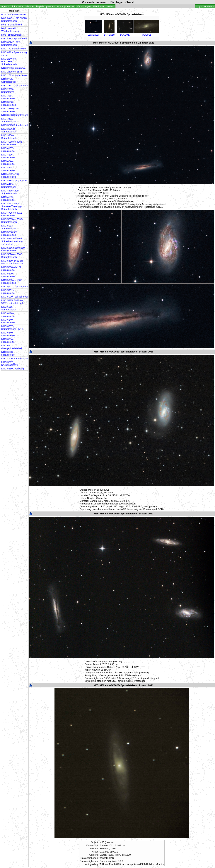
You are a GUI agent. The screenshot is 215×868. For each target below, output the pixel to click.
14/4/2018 (109, 33)
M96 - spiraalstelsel (12, 35)
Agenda (5, 6)
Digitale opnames (45, 6)
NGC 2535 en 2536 (12, 72)
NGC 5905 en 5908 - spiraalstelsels (12, 281)
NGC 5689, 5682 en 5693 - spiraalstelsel (12, 262)
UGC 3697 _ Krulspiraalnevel (10, 364)
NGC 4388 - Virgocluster (14, 180)
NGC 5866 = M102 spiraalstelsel (11, 269)
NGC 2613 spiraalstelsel (14, 75)
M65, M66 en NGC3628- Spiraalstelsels (14, 20)
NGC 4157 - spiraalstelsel (8, 150)
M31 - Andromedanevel (14, 14)
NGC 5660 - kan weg (12, 369)
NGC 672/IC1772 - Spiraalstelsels (11, 44)
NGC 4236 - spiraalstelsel (8, 156)
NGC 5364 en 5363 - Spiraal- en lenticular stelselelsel (12, 241)
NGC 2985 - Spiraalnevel (8, 91)
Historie (30, 6)
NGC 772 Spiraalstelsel (14, 49)
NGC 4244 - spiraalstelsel (8, 162)
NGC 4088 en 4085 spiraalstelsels (12, 143)
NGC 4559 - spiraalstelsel (8, 198)
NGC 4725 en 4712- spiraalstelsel (12, 214)
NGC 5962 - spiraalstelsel (8, 292)
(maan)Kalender (66, 6)
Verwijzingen (84, 6)
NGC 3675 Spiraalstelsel (14, 125)
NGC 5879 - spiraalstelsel (8, 275)
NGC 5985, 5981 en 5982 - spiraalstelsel (12, 302)
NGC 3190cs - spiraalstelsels (9, 103)
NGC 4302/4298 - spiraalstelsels (11, 175)
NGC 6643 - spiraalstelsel (8, 353)
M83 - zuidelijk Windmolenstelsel (11, 30)
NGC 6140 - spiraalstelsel (8, 321)
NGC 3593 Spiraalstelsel (14, 115)
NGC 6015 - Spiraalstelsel (8, 308)
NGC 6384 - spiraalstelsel (8, 340)
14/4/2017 (125, 33)
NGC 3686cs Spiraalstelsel (8, 130)
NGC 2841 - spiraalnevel (14, 85)
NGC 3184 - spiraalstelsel (8, 97)
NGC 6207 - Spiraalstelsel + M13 (12, 328)
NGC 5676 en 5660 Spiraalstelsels (12, 256)
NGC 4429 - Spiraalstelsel (8, 186)
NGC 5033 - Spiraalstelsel (8, 227)
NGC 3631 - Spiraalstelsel (8, 120)
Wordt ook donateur (104, 6)
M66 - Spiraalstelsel (12, 25)
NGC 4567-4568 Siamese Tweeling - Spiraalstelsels (12, 206)
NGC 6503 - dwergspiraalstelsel (12, 347)
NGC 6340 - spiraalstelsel (8, 334)
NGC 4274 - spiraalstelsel (8, 169)
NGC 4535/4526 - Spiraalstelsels (11, 192)
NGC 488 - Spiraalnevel (14, 38)
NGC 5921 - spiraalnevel (14, 287)
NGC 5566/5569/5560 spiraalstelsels (13, 249)
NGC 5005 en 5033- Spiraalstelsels (12, 221)
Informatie (18, 6)
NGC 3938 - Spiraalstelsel (8, 137)
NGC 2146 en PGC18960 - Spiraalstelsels (9, 62)
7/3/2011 (147, 33)
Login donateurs (205, 6)
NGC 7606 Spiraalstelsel (14, 358)
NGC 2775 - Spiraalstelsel (8, 80)
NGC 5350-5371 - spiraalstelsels (11, 234)
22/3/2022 (93, 33)
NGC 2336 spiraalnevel (14, 68)
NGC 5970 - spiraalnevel (14, 297)
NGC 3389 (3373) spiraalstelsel (11, 110)
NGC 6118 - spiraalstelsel (8, 315)
